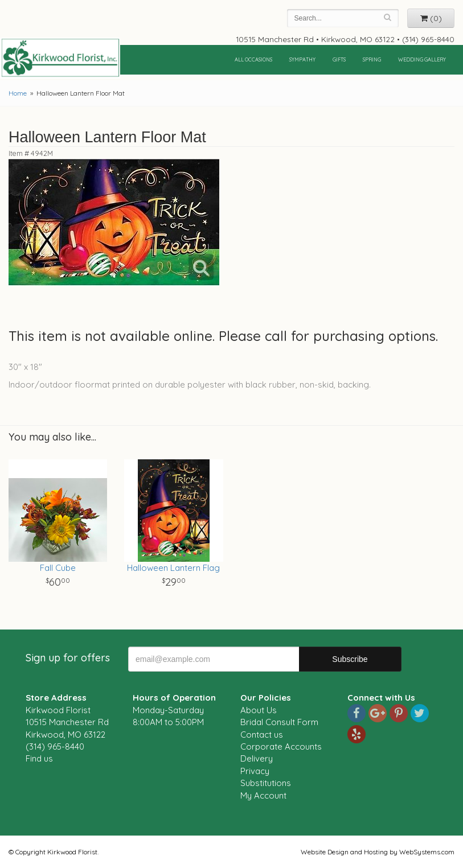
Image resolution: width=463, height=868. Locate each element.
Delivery (257, 758)
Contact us (262, 735)
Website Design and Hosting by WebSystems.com (378, 852)
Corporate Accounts (281, 746)
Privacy (255, 771)
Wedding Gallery (422, 59)
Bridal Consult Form (279, 722)
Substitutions (266, 783)
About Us (259, 710)
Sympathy (302, 59)
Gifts (339, 59)
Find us (39, 758)
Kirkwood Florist (60, 58)
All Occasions (253, 59)
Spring (372, 59)
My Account (263, 795)
